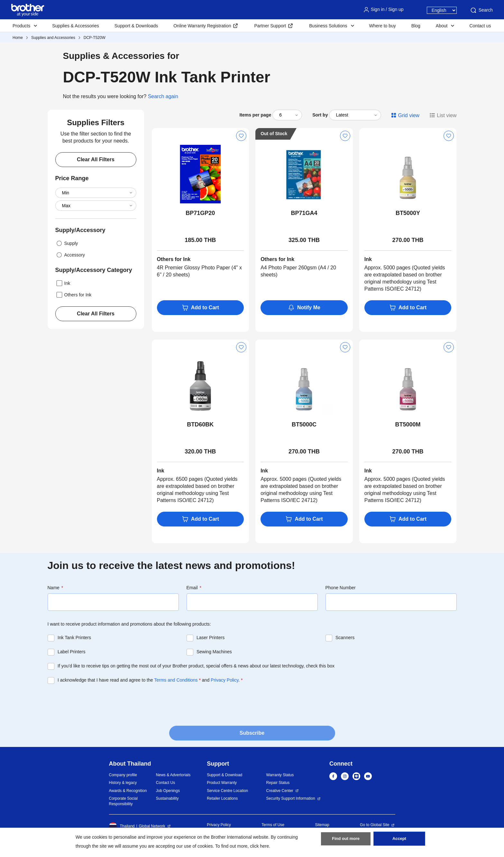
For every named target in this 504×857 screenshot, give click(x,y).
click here (259, 846)
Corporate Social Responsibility (123, 801)
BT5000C (304, 424)
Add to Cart (200, 308)
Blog (416, 26)
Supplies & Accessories (76, 26)
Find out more (346, 841)
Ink (63, 283)
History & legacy (123, 783)
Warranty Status (280, 775)
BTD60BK (200, 424)
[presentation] (96, 703)
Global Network (152, 826)
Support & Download (225, 775)
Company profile (123, 775)
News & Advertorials (173, 775)
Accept (399, 841)
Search (481, 10)
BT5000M (408, 424)
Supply (67, 243)
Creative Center (280, 791)
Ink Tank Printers (74, 638)
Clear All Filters (96, 159)
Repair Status (278, 783)
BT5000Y (408, 213)
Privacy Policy (225, 680)
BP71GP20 (200, 213)
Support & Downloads (136, 26)
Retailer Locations (222, 798)
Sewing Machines (214, 652)
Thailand (122, 826)
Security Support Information (291, 798)
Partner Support (270, 26)
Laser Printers (211, 638)
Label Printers (71, 652)
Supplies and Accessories (53, 38)
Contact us (480, 26)
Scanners (345, 638)
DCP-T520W (95, 38)
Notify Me (304, 308)
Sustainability (167, 798)
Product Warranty (222, 783)
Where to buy (383, 26)
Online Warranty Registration (202, 26)
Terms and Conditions (176, 680)
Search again (163, 96)
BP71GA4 (304, 213)
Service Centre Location (227, 791)
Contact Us (165, 783)
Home (18, 38)
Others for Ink (73, 295)
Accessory (70, 255)
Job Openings (168, 791)
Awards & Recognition (128, 791)
